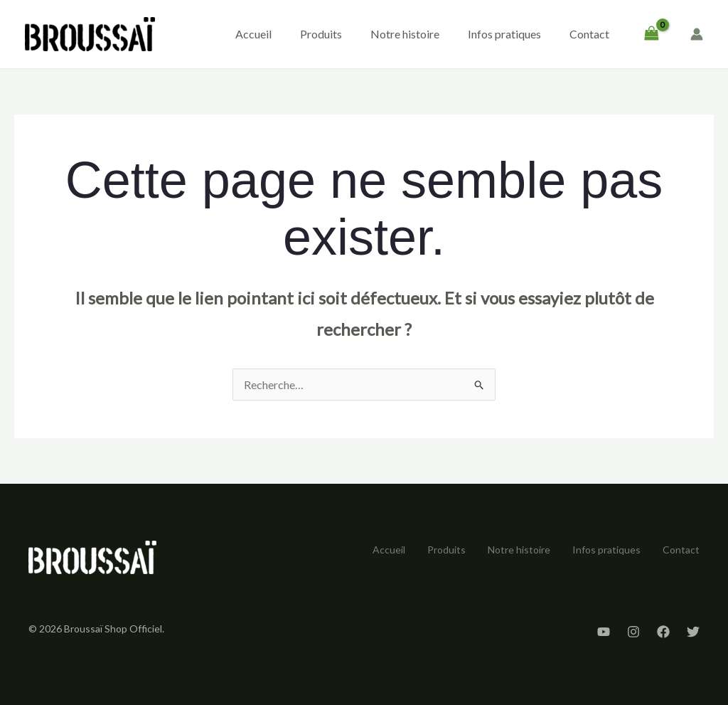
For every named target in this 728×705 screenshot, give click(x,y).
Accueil (253, 34)
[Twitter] (693, 632)
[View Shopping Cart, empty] (651, 34)
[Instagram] (633, 632)
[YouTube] (604, 632)
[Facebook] (663, 632)
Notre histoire (405, 34)
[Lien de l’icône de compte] (697, 34)
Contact (589, 34)
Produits (321, 34)
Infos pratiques (504, 34)
